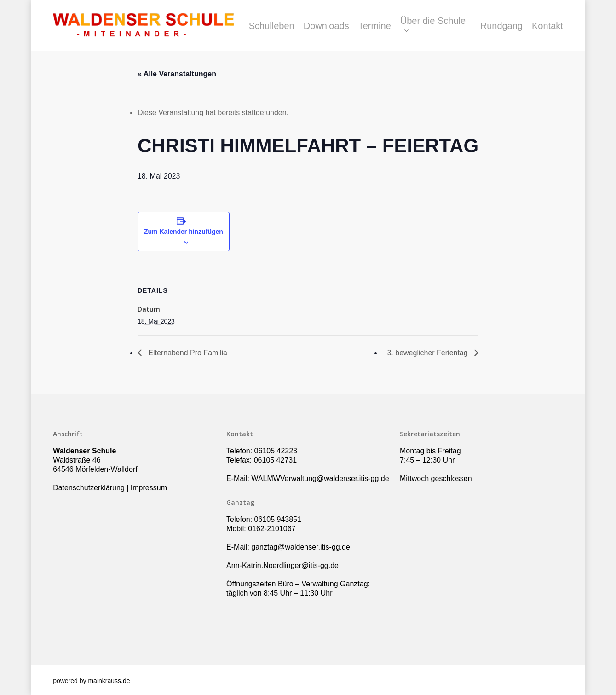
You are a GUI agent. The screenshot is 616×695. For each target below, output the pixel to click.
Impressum (149, 488)
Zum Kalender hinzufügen (184, 232)
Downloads (326, 26)
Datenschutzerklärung (89, 488)
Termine (375, 26)
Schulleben (272, 26)
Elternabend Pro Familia (187, 353)
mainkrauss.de (109, 681)
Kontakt (547, 26)
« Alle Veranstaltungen (177, 74)
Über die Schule (433, 26)
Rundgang (501, 26)
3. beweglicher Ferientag (428, 353)
